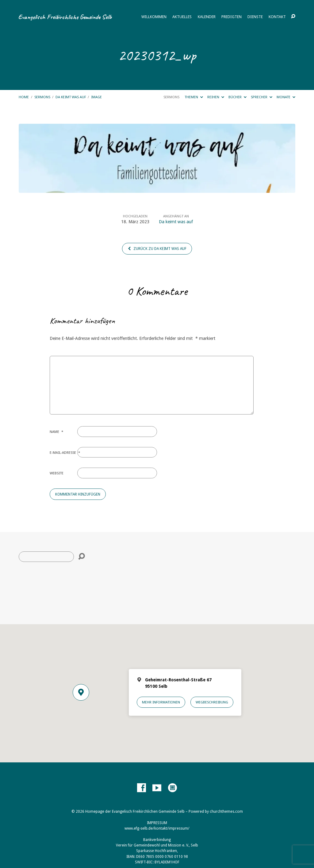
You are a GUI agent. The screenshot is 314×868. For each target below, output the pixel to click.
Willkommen (154, 17)
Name (56, 432)
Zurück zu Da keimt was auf (157, 249)
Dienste (255, 17)
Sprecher (262, 97)
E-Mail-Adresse (65, 453)
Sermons (42, 97)
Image (96, 97)
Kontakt (277, 17)
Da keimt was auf (71, 97)
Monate (286, 97)
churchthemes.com (226, 812)
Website (57, 473)
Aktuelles (182, 17)
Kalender (207, 17)
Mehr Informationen (161, 702)
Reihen (216, 97)
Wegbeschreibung (212, 702)
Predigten (232, 17)
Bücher (237, 97)
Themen (194, 97)
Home (24, 97)
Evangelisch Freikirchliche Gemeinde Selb (65, 17)
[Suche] (46, 557)
